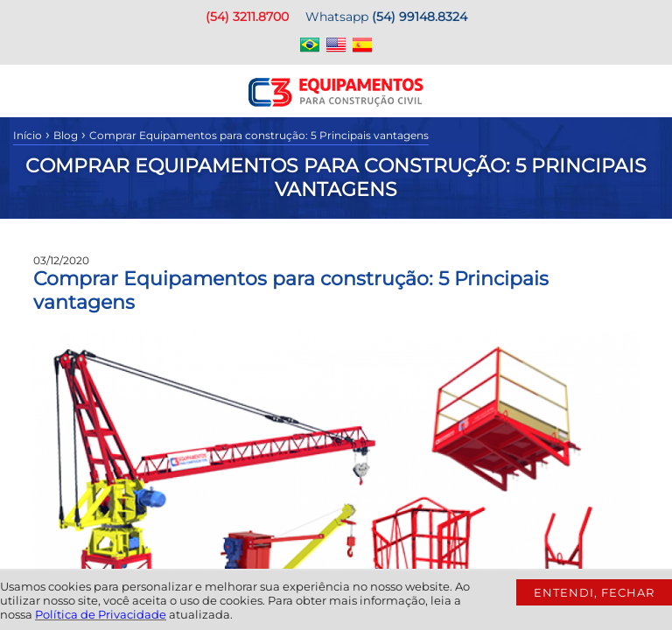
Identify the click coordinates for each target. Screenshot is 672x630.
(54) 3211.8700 (247, 17)
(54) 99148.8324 (420, 17)
